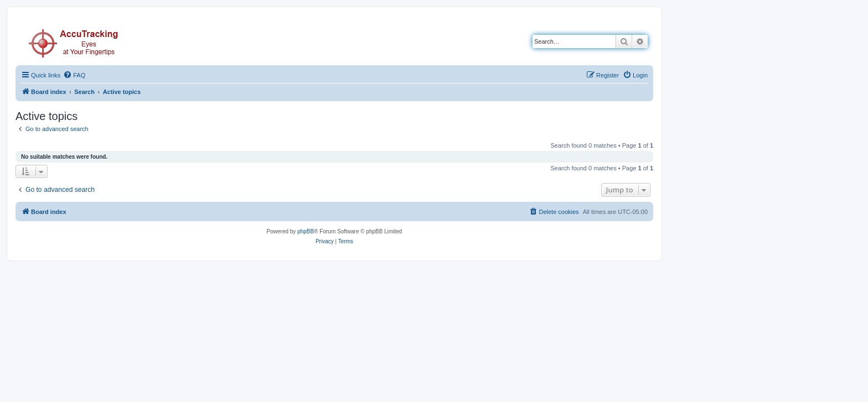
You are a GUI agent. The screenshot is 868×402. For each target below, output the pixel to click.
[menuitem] (74, 75)
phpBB (306, 231)
